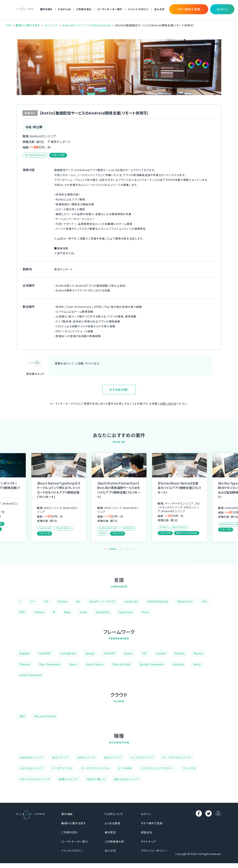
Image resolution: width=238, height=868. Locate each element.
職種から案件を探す (28, 25)
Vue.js (197, 664)
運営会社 (147, 832)
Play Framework (50, 664)
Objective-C (185, 601)
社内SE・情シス (96, 779)
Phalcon (25, 664)
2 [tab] (114, 549)
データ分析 (125, 768)
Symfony (179, 664)
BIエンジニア (60, 757)
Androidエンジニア (74, 25)
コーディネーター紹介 (110, 9)
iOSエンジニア (86, 757)
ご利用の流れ (84, 9)
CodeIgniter (68, 653)
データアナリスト (62, 768)
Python (39, 612)
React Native (95, 664)
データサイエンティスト (95, 768)
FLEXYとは (64, 9)
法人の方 (159, 9)
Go (78, 601)
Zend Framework (31, 675)
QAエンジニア (113, 757)
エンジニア (51, 25)
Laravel (161, 653)
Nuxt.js (198, 653)
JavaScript (131, 601)
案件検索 (67, 814)
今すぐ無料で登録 (152, 823)
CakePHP (45, 653)
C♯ (47, 601)
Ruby (67, 612)
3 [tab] (120, 549)
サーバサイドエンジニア (177, 757)
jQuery (129, 653)
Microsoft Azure (45, 716)
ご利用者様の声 (114, 841)
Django (90, 653)
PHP (22, 612)
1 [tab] (106, 549)
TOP (8, 25)
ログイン (146, 814)
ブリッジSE (189, 768)
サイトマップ (148, 841)
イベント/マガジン (138, 9)
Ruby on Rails (121, 664)
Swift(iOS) (102, 612)
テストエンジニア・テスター (157, 768)
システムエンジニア (31, 768)
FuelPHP (109, 653)
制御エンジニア (68, 779)
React (73, 664)
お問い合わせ (168, 404)
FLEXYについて (114, 814)
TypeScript (125, 612)
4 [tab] (127, 549)
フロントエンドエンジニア (35, 779)
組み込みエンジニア (127, 779)
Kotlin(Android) (101, 25)
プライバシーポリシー (154, 850)
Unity (145, 612)
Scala (83, 612)
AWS (22, 716)
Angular (25, 653)
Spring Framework (152, 664)
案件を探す (46, 9)
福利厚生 (110, 832)
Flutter (63, 601)
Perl (205, 601)
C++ (33, 601)
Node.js (180, 653)
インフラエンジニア (142, 757)
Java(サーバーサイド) (102, 601)
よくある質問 (112, 823)
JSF (144, 653)
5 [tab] (133, 549)
